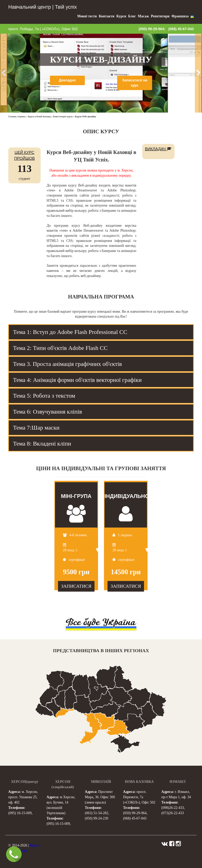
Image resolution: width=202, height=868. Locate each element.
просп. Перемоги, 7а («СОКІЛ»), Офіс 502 (139, 797)
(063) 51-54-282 (96, 813)
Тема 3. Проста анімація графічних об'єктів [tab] (67, 364)
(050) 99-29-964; (152, 29)
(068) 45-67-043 (181, 29)
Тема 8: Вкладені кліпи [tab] (42, 443)
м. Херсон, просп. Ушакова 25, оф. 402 (23, 797)
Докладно (67, 80)
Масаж (143, 16)
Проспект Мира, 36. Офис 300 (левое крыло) (100, 797)
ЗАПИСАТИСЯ (76, 586)
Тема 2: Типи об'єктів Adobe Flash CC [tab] (60, 348)
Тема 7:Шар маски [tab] (36, 427)
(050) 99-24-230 (96, 818)
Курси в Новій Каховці (39, 117)
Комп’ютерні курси (63, 117)
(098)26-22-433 (173, 808)
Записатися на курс (135, 83)
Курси (121, 16)
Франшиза (180, 16)
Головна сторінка (17, 117)
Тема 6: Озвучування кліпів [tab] (48, 412)
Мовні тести (87, 16)
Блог (132, 16)
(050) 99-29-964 (135, 813)
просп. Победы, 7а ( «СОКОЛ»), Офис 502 (43, 29)
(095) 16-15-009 (20, 813)
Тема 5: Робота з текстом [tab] (44, 396)
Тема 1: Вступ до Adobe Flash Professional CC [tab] (70, 332)
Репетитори (160, 16)
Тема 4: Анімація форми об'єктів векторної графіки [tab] (77, 380)
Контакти (107, 16)
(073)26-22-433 (173, 813)
